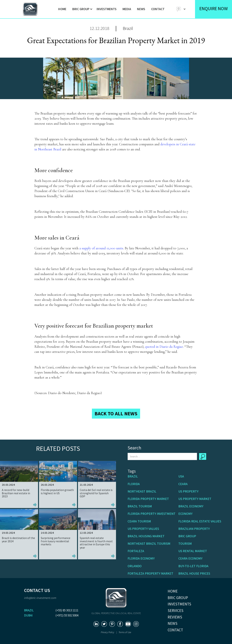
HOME (62, 9)
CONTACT (158, 9)
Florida (134, 484)
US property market (195, 499)
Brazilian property (194, 529)
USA (181, 476)
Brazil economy (191, 506)
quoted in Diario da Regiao (164, 347)
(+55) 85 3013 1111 (67, 610)
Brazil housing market (146, 536)
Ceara (183, 484)
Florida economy (141, 558)
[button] (81, 9)
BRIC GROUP (178, 598)
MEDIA (127, 9)
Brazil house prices (194, 573)
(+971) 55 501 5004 (67, 615)
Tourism (185, 544)
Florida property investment (152, 514)
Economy (185, 514)
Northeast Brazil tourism (149, 544)
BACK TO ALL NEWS (116, 414)
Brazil (128, 28)
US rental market (193, 551)
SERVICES (176, 611)
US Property (188, 491)
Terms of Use (125, 632)
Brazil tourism (140, 506)
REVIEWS (175, 617)
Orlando (135, 566)
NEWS (141, 9)
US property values (143, 529)
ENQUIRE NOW (214, 8)
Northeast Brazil (142, 491)
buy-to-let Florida (193, 566)
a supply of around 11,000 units (101, 248)
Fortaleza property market (150, 573)
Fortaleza (136, 551)
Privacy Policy (108, 632)
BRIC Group (187, 536)
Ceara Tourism (139, 521)
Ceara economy (190, 558)
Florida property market (148, 499)
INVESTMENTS (107, 9)
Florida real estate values (200, 521)
